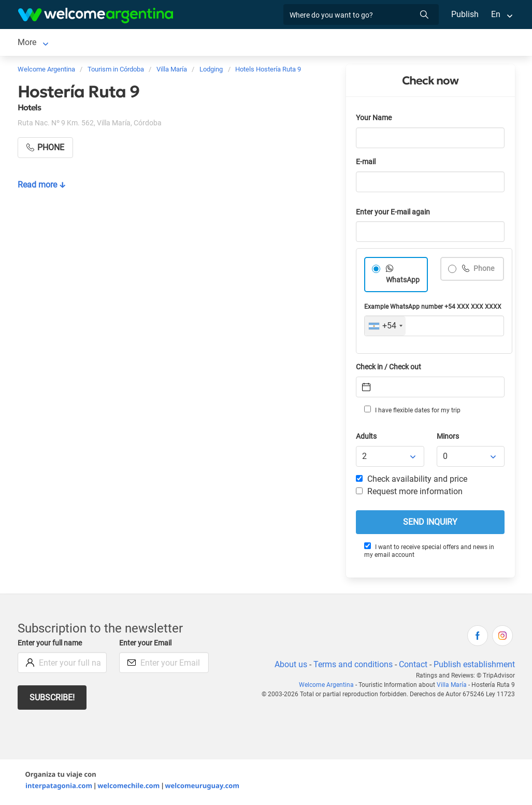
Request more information (410, 493)
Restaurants (232, 43)
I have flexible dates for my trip (412, 412)
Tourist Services (167, 43)
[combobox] (385, 328)
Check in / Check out (390, 369)
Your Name (375, 120)
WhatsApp (403, 282)
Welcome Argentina (329, 687)
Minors (448, 439)
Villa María (37, 43)
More (329, 43)
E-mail (367, 164)
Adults (367, 439)
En (496, 14)
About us (289, 666)
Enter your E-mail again (395, 214)
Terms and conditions (351, 666)
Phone (484, 271)
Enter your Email (147, 645)
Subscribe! (53, 700)
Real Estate (287, 43)
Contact (412, 666)
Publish (465, 14)
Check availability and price (412, 481)
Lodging (90, 43)
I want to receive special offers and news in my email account (429, 552)
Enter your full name (51, 645)
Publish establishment (474, 666)
